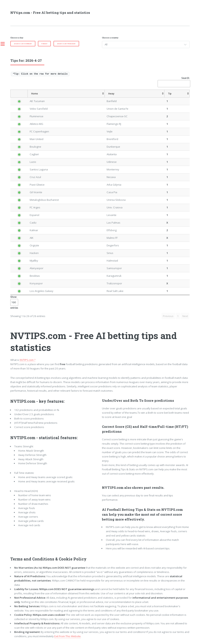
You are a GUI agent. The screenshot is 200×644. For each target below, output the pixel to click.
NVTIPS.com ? (28, 360)
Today (44, 44)
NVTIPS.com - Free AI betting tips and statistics (94, 341)
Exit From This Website (67, 636)
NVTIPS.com (23, 401)
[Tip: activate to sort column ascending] (177, 94)
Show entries (14, 302)
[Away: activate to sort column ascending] (134, 94)
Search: (174, 82)
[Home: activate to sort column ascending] (66, 94)
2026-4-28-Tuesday (66, 44)
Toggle (5, 44)
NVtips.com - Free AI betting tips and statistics (50, 13)
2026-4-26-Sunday (23, 44)
